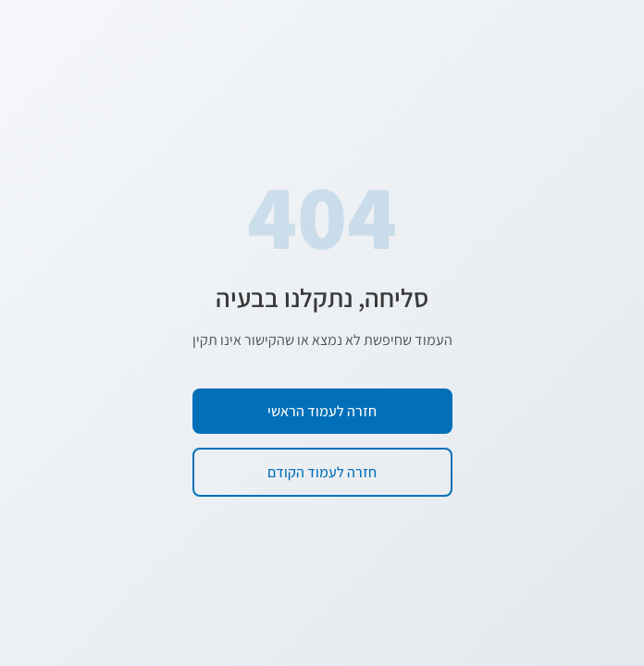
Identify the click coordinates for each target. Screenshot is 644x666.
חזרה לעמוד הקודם (322, 472)
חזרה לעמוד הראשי (322, 411)
